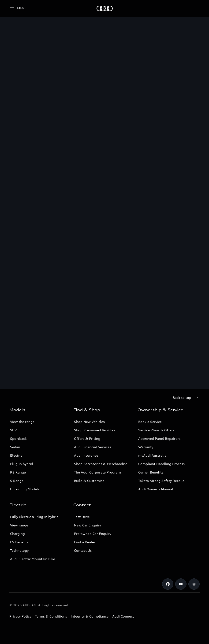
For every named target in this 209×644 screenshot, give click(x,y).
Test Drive (82, 517)
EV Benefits (19, 542)
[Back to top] (186, 398)
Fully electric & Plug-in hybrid (34, 517)
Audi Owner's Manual (156, 489)
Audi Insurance (86, 455)
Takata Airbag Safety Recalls (161, 481)
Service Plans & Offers (156, 430)
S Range (17, 481)
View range (19, 525)
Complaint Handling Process (161, 464)
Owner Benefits (151, 472)
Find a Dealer (85, 542)
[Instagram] (194, 584)
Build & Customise (89, 481)
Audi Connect (123, 616)
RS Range (18, 472)
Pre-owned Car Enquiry (93, 534)
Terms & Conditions (51, 616)
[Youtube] (181, 584)
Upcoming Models (25, 489)
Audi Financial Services (93, 447)
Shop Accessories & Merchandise (101, 464)
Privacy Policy (20, 616)
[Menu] (105, 8)
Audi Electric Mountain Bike (33, 559)
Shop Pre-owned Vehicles (95, 430)
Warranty (146, 447)
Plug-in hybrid (22, 464)
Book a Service (150, 422)
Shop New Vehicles (89, 422)
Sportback (18, 439)
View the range (22, 422)
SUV (13, 430)
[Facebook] (168, 584)
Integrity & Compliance (90, 616)
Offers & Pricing (87, 439)
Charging (17, 534)
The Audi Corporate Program (97, 472)
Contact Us (83, 550)
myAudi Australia (152, 455)
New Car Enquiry (88, 525)
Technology (19, 550)
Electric (16, 455)
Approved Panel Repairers (159, 439)
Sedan (15, 447)
